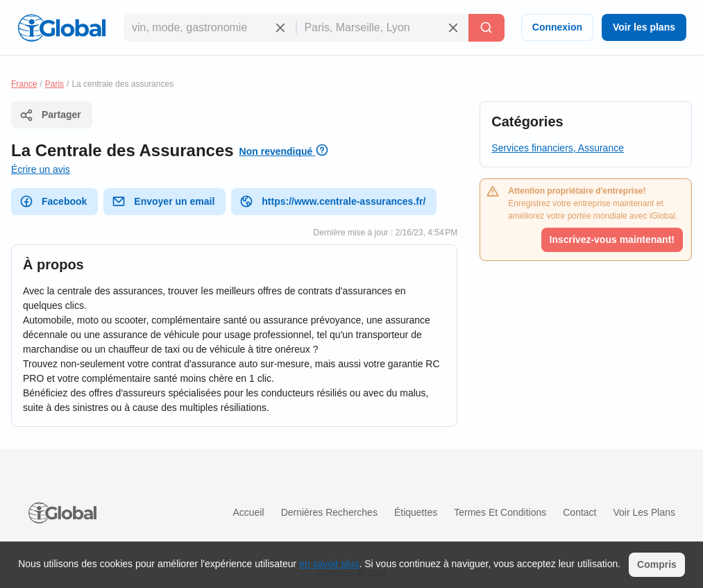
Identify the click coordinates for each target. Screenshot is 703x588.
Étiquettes (416, 512)
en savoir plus (329, 564)
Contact (579, 512)
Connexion (557, 27)
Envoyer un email (163, 201)
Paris (54, 84)
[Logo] (62, 28)
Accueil (248, 512)
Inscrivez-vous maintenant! (612, 240)
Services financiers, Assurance (558, 148)
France (24, 84)
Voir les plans (644, 27)
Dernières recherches (329, 512)
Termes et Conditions (500, 512)
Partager (50, 115)
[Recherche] (486, 28)
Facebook (53, 201)
